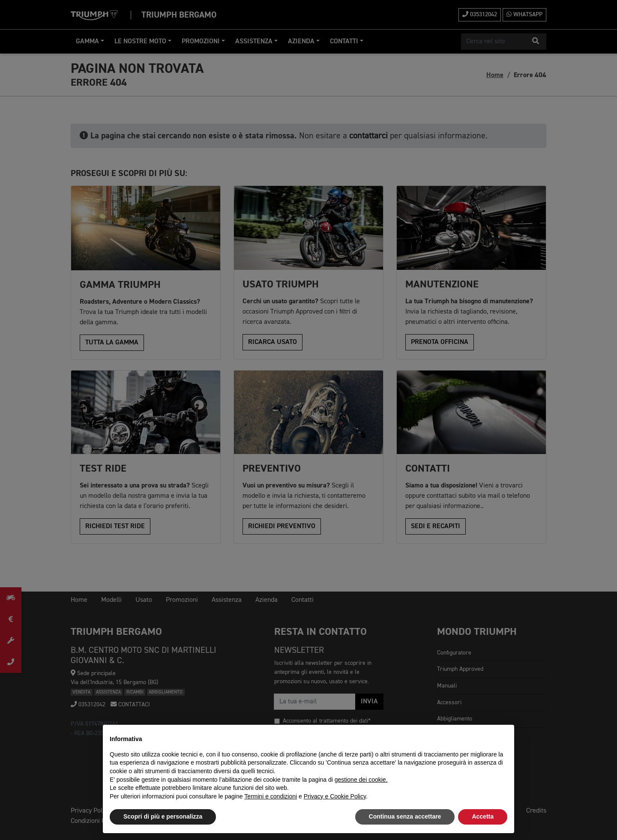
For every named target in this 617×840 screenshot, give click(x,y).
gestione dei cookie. (361, 780)
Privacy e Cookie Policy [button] (335, 796)
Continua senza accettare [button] (405, 816)
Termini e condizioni (271, 796)
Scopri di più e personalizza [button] (163, 816)
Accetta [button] (483, 816)
